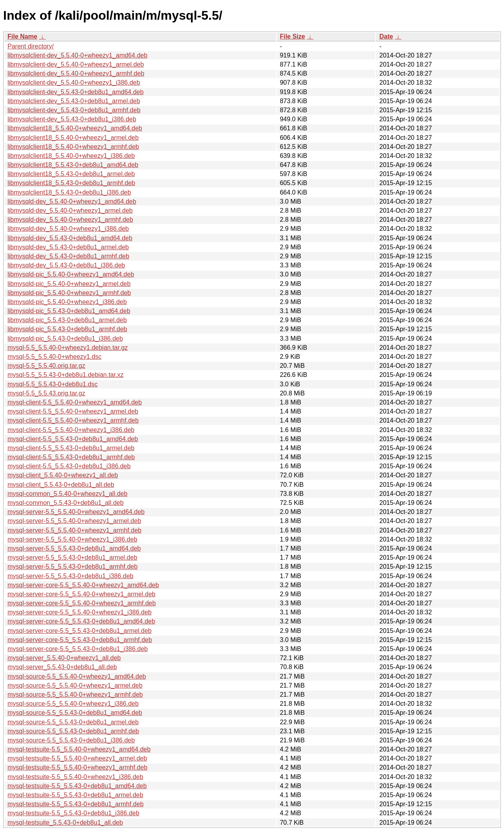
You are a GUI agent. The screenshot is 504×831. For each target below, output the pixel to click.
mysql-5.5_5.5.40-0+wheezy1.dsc (55, 357)
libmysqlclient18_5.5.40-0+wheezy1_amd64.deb (75, 128)
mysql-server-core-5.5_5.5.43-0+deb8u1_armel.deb (80, 631)
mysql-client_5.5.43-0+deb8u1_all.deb (61, 485)
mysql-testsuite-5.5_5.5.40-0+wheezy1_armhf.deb (77, 767)
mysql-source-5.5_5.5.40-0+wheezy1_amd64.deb (77, 676)
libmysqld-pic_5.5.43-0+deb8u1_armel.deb (67, 320)
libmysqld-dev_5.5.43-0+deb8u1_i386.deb (66, 265)
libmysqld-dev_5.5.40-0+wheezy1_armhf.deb (70, 220)
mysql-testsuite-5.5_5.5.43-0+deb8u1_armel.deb (75, 795)
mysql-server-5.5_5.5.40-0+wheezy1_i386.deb (72, 539)
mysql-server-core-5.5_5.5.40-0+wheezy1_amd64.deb (83, 585)
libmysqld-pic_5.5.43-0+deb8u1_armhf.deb (67, 329)
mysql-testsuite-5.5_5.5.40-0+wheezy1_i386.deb (75, 777)
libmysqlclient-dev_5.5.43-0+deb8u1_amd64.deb (76, 92)
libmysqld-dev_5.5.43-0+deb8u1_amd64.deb (70, 238)
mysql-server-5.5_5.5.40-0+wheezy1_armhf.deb (74, 530)
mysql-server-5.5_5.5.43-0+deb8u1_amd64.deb (74, 548)
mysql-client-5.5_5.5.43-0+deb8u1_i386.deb (69, 466)
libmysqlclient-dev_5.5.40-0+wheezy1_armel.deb (76, 64)
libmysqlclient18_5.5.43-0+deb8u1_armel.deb (71, 174)
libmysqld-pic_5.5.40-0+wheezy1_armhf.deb (69, 293)
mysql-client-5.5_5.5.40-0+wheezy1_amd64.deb (75, 402)
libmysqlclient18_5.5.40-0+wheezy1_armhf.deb (73, 147)
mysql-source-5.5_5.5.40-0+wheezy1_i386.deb (73, 704)
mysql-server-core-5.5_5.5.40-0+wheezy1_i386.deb (80, 612)
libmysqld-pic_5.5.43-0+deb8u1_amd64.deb (69, 311)
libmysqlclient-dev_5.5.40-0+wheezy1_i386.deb (74, 83)
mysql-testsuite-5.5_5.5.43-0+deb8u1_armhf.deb (76, 804)
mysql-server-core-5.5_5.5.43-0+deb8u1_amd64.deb (81, 621)
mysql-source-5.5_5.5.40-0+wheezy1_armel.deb (75, 685)
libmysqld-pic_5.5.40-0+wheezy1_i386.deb (67, 302)
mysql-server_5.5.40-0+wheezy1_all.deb (64, 658)
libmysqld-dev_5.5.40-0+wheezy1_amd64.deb (72, 201)
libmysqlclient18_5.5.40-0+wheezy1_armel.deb (73, 138)
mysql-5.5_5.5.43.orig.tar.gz (46, 393)
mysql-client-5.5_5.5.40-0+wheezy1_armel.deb (73, 411)
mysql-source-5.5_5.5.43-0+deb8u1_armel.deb (73, 722)
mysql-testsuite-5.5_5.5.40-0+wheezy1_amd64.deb (79, 749)
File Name (22, 36)
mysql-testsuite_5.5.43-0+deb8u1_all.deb (65, 823)
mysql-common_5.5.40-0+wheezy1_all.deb (68, 494)
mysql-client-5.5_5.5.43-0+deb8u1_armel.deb (71, 448)
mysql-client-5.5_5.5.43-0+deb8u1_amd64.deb (73, 439)
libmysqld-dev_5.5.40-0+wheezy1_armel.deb (70, 211)
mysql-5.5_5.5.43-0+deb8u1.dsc (53, 384)
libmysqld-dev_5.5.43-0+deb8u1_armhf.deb (68, 256)
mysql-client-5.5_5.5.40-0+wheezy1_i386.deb (71, 430)
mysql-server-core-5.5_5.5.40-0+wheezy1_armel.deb (82, 594)
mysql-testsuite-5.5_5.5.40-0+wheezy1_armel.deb (77, 758)
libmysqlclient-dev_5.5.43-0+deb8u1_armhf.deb (74, 110)
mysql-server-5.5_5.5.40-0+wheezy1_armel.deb (74, 521)
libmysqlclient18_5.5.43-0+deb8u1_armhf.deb (71, 183)
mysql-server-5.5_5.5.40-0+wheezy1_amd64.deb (76, 512)
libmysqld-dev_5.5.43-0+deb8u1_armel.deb (68, 247)
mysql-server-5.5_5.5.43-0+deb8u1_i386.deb (70, 576)
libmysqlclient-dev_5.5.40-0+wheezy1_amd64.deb (77, 55)
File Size (293, 36)
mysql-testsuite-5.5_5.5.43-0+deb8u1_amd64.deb (77, 786)
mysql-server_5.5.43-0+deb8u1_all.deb (62, 667)
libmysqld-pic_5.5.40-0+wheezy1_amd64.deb (71, 274)
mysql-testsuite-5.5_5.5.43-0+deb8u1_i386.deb (73, 813)
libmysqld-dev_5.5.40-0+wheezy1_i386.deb (68, 229)
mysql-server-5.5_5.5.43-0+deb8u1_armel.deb (72, 557)
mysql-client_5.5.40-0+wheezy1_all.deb (63, 475)
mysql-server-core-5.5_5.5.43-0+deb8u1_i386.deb (78, 649)
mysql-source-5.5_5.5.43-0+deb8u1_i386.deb (71, 740)
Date (386, 36)
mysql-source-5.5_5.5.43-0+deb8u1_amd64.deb (75, 713)
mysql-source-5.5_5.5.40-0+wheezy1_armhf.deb (75, 695)
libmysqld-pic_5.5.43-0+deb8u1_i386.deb (65, 339)
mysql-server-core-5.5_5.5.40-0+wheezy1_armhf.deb (82, 603)
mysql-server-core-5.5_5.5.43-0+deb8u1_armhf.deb (80, 640)
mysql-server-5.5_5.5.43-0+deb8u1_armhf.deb (72, 567)
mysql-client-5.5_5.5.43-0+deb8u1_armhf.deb (71, 457)
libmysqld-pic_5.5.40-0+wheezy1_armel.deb (69, 284)
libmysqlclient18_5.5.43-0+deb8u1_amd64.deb (73, 165)
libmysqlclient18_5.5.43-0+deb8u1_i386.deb (69, 192)
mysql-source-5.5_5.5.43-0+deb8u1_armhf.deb (73, 731)
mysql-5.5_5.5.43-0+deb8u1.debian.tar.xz (66, 375)
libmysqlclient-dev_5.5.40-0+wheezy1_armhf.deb (76, 73)
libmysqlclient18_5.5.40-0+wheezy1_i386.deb (71, 156)
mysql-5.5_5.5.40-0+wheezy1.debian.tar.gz (68, 348)
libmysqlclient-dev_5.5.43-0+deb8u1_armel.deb (74, 101)
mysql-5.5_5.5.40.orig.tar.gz (46, 366)
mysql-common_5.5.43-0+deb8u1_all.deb (66, 503)
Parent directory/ (31, 46)
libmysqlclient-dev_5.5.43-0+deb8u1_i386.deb (72, 119)
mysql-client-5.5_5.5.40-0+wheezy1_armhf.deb (73, 420)
